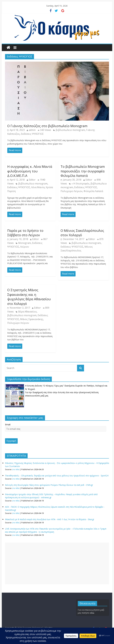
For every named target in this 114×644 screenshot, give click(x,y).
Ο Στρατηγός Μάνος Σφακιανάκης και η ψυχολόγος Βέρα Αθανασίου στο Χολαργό (29, 297)
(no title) (16, 469)
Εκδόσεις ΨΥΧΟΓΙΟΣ (32, 134)
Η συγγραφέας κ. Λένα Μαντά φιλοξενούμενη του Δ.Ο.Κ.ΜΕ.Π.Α (30, 171)
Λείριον (25, 247)
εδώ (92, 613)
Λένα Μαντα (38, 187)
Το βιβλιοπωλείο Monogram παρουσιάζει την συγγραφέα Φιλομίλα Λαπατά (83, 171)
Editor (32, 180)
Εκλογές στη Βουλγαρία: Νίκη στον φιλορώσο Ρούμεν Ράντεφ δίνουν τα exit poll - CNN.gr (49, 485)
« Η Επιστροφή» (80, 184)
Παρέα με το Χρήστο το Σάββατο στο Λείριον (25, 233)
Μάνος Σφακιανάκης (32, 319)
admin (32, 130)
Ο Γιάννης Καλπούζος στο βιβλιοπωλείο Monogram (47, 126)
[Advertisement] (57, 563)
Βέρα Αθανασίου (27, 312)
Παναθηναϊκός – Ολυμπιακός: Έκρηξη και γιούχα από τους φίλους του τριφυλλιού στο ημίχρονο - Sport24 (57, 476)
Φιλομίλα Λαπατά (93, 191)
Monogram (25, 243)
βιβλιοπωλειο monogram (70, 130)
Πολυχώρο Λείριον (71, 191)
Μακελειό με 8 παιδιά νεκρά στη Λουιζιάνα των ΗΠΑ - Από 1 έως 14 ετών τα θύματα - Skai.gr (50, 519)
